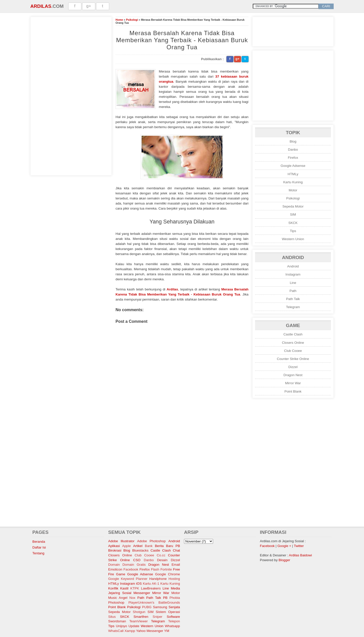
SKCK (293, 223)
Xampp (130, 631)
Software (173, 617)
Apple (126, 546)
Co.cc (161, 555)
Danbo (293, 150)
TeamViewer (138, 621)
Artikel (138, 546)
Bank (149, 546)
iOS (139, 584)
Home (119, 20)
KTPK (135, 588)
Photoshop (116, 602)
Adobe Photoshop (152, 541)
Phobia (175, 598)
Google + (284, 546)
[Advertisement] (71, 95)
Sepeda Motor (293, 206)
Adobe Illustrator (121, 541)
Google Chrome (168, 574)
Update (134, 626)
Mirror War (293, 383)
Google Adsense (293, 166)
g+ (89, 6)
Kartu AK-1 (151, 584)
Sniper (158, 617)
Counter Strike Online (293, 359)
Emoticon (115, 569)
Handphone (158, 579)
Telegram (293, 307)
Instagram (293, 274)
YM (167, 631)
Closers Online (293, 343)
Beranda (39, 542)
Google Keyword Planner (128, 579)
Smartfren (141, 617)
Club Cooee (293, 351)
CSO (137, 560)
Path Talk (293, 299)
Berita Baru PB (167, 546)
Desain (162, 560)
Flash (155, 569)
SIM (293, 214)
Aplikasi (114, 546)
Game (121, 574)
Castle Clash (293, 334)
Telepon (174, 621)
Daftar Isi (39, 547)
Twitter (299, 546)
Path (293, 291)
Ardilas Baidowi (300, 555)
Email (176, 565)
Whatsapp (172, 626)
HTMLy (293, 174)
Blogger (284, 560)
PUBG (147, 607)
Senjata (174, 607)
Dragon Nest (293, 375)
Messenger (142, 593)
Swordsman (117, 621)
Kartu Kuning (293, 182)
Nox (132, 598)
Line (293, 283)
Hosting (174, 579)
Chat (176, 550)
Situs (112, 617)
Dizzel (293, 367)
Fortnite (166, 569)
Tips (293, 231)
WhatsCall (116, 631)
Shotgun (139, 612)
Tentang (38, 553)
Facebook (131, 569)
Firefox (293, 158)
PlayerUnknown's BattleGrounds (154, 602)
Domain (114, 565)
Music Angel (118, 598)
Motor (293, 190)
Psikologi (132, 20)
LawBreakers (151, 588)
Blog (293, 141)
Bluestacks (140, 550)
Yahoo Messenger (150, 631)
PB (165, 598)
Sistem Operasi (168, 612)
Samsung (160, 607)
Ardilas (41, 6)
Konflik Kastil (118, 588)
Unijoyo (121, 626)
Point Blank (293, 391)
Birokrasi (115, 550)
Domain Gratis (134, 565)
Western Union (293, 239)
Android (293, 266)
